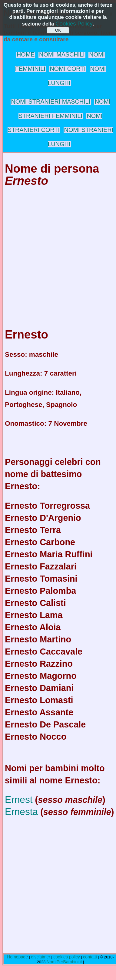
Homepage (17, 957)
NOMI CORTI (68, 69)
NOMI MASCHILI (62, 54)
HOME (26, 54)
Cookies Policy (74, 24)
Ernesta (21, 812)
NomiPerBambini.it (64, 962)
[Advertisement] (57, 251)
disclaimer (40, 957)
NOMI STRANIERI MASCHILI (51, 101)
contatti (90, 957)
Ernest (19, 799)
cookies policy (67, 957)
